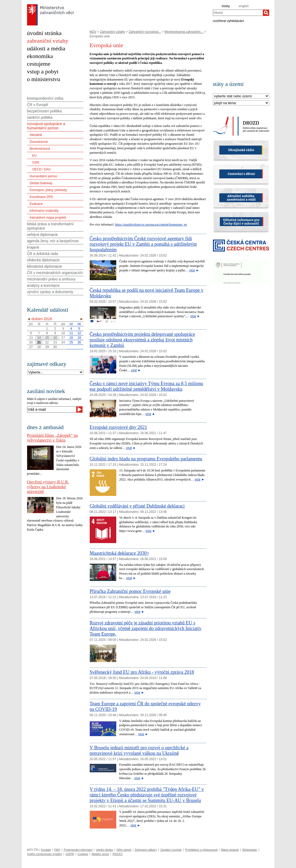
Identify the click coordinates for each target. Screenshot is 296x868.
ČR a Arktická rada (43, 254)
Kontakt (46, 850)
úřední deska (105, 850)
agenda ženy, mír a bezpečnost (53, 241)
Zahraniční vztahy (113, 32)
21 (39, 342)
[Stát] (241, 96)
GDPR (70, 854)
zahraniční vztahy (48, 41)
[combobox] (238, 13)
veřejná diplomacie (43, 235)
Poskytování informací (78, 850)
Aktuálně (36, 135)
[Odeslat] (79, 409)
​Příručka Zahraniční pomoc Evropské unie (130, 591)
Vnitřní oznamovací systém (45, 854)
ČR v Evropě (38, 105)
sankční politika (40, 117)
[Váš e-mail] (52, 409)
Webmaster (250, 850)
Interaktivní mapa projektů (48, 218)
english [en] (244, 6)
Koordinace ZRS (41, 197)
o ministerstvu (44, 79)
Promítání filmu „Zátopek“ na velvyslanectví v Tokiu (53, 438)
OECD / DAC (42, 169)
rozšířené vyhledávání (228, 21)
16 (55, 338)
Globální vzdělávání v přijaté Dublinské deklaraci (137, 506)
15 (47, 338)
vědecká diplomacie (43, 260)
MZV (93, 32)
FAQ (57, 850)
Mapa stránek (230, 850)
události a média (46, 48)
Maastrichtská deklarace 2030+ (120, 553)
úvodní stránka (44, 33)
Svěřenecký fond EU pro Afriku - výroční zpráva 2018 (142, 672)
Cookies (83, 854)
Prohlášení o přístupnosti (201, 850)
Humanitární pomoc (44, 176)
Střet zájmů (124, 850)
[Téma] (241, 103)
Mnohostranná (40, 149)
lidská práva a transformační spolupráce (50, 226)
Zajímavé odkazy (146, 850)
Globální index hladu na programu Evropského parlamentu (146, 459)
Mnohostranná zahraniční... (184, 32)
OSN (36, 162)
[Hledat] (266, 13)
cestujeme (39, 64)
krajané (33, 247)
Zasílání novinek (171, 850)
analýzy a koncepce (43, 285)
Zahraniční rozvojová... (145, 32)
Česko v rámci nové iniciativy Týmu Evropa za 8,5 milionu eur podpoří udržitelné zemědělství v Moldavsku (147, 386)
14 (39, 338)
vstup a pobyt (43, 71)
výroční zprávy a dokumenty (50, 292)
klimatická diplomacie (45, 266)
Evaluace (36, 204)
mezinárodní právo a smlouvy (51, 279)
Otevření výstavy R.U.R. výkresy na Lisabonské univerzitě (48, 487)
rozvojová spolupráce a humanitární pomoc (46, 126)
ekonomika (40, 56)
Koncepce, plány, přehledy (48, 190)
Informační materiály (44, 211)
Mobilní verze (100, 854)
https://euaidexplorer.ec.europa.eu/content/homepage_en (151, 224)
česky (226, 6)
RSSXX (117, 854)
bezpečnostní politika (44, 111)
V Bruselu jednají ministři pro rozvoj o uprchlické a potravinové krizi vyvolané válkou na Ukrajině (139, 750)
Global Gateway (41, 183)
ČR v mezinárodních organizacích (55, 273)
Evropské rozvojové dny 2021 (118, 427)
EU (35, 156)
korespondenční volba (45, 98)
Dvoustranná (39, 142)
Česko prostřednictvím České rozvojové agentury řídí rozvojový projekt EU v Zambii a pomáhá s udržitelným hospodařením (143, 244)
